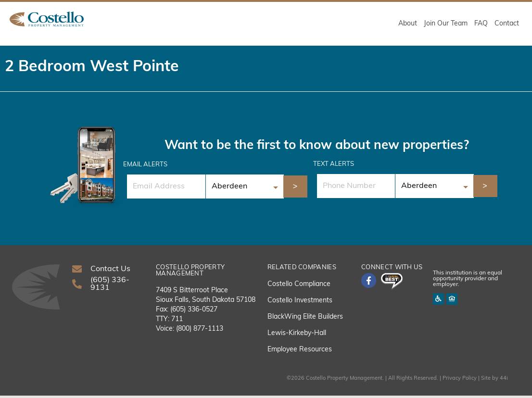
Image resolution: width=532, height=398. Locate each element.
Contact (507, 24)
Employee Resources (300, 352)
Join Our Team (446, 24)
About (408, 24)
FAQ (481, 24)
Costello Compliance (299, 287)
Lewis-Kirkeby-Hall (297, 336)
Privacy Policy (460, 381)
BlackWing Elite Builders (305, 319)
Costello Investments (300, 303)
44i (504, 381)
